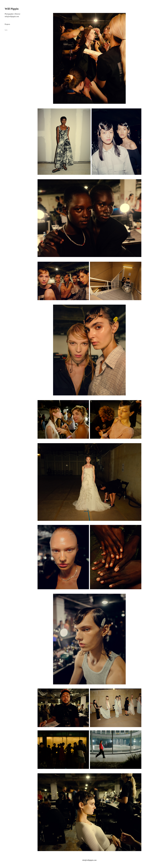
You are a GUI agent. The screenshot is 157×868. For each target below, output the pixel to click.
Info (6, 30)
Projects (7, 24)
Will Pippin (12, 9)
